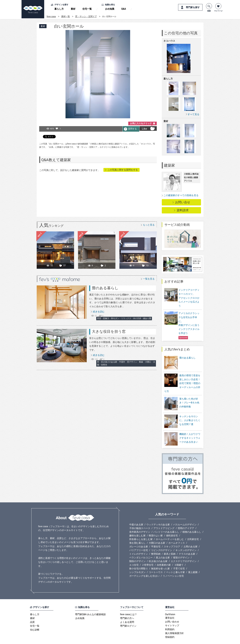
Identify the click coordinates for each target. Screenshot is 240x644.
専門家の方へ (127, 609)
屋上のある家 (163, 548)
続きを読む (99, 312)
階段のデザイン (137, 552)
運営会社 (170, 609)
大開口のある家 (157, 534)
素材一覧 (66, 16)
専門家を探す (193, 7)
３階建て (179, 556)
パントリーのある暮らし (166, 523)
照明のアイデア (186, 519)
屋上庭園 (193, 563)
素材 (73, 9)
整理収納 (156, 545)
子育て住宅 (179, 559)
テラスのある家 (187, 545)
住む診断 (35, 621)
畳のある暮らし (105, 288)
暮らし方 (59, 9)
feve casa (51, 16)
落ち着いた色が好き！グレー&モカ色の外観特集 (189, 400)
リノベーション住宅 (173, 567)
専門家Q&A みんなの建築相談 (90, 605)
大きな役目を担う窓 (109, 331)
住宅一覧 (87, 9)
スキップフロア (172, 537)
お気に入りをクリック (141, 123)
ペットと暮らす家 (175, 563)
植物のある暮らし (192, 523)
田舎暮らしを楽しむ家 (141, 530)
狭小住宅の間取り (139, 559)
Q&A (124, 9)
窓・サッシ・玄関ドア (86, 16)
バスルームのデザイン (185, 515)
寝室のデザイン (181, 548)
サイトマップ (172, 616)
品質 (32, 613)
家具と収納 (170, 545)
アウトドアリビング (164, 519)
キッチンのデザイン (186, 541)
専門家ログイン (128, 617)
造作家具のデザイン (140, 523)
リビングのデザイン (162, 541)
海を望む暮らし (137, 534)
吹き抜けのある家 (158, 552)
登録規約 (170, 628)
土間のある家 (190, 537)
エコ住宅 (134, 556)
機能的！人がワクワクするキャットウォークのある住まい (190, 431)
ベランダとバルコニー (141, 548)
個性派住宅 (172, 526)
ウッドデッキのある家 (158, 515)
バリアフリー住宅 (139, 541)
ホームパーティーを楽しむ (170, 530)
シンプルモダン (137, 563)
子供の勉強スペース (140, 519)
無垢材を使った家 (160, 559)
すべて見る (193, 114)
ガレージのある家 (139, 537)
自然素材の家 (164, 556)
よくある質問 (127, 613)
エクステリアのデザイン (184, 552)
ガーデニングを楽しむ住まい (144, 567)
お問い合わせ (172, 613)
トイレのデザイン (139, 545)
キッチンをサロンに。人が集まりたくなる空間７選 (190, 416)
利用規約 (170, 620)
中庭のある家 (136, 515)
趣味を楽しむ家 (137, 526)
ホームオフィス (177, 534)
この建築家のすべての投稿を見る (181, 195)
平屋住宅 (156, 537)
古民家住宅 (193, 530)
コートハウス (156, 563)
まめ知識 (110, 9)
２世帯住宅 (148, 556)
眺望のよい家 (156, 526)
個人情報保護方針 (174, 624)
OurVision (170, 605)
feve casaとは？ (129, 605)
